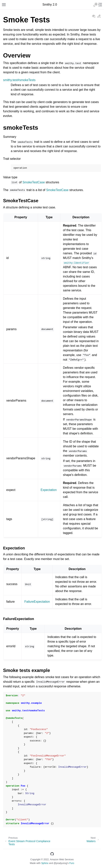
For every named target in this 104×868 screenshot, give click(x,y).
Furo (72, 863)
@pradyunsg (60, 863)
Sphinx (45, 863)
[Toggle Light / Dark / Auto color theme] (96, 5)
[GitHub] (52, 855)
